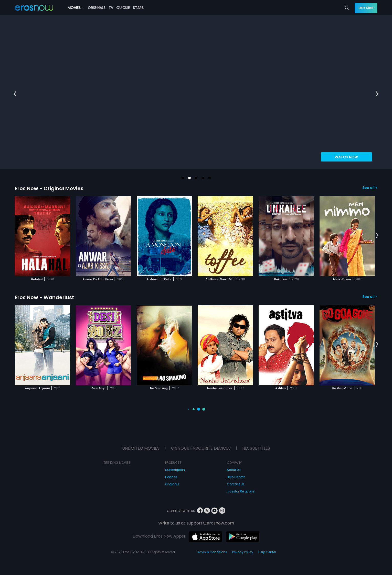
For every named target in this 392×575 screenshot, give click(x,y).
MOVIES (76, 8)
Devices (171, 477)
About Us (234, 470)
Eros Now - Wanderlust (45, 297)
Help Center (236, 477)
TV (111, 8)
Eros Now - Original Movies (49, 188)
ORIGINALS (97, 8)
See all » (370, 188)
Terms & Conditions (212, 552)
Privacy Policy (243, 552)
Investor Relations (241, 491)
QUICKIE (123, 8)
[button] (183, 178)
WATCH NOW (346, 157)
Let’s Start (366, 8)
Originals (172, 484)
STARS (138, 8)
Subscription (175, 470)
